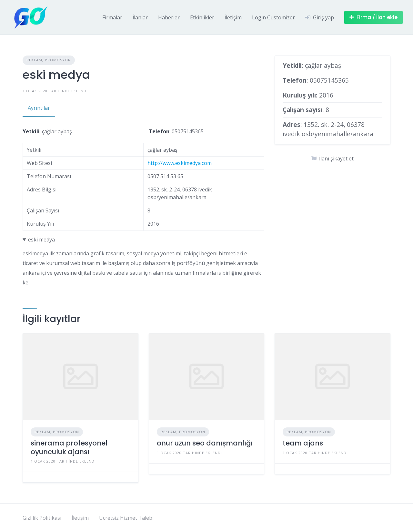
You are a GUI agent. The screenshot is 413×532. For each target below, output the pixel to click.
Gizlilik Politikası (42, 518)
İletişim (233, 17)
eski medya (41, 240)
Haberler (169, 17)
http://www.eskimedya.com (180, 163)
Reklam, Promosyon (49, 60)
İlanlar (140, 17)
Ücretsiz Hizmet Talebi (126, 518)
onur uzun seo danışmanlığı (205, 443)
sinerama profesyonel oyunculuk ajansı (69, 447)
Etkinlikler (202, 17)
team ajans (303, 443)
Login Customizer (273, 17)
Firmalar (112, 17)
